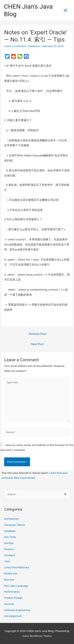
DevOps (9, 543)
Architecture (11, 519)
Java (7, 561)
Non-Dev (9, 580)
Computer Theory (15, 525)
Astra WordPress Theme (37, 636)
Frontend (9, 555)
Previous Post (37, 334)
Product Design (13, 598)
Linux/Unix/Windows (17, 567)
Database (34, 46)
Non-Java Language (16, 586)
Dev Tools (10, 537)
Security (9, 604)
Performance (12, 592)
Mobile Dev (11, 573)
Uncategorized (13, 616)
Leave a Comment (15, 46)
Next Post (37, 344)
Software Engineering (17, 610)
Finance (9, 549)
